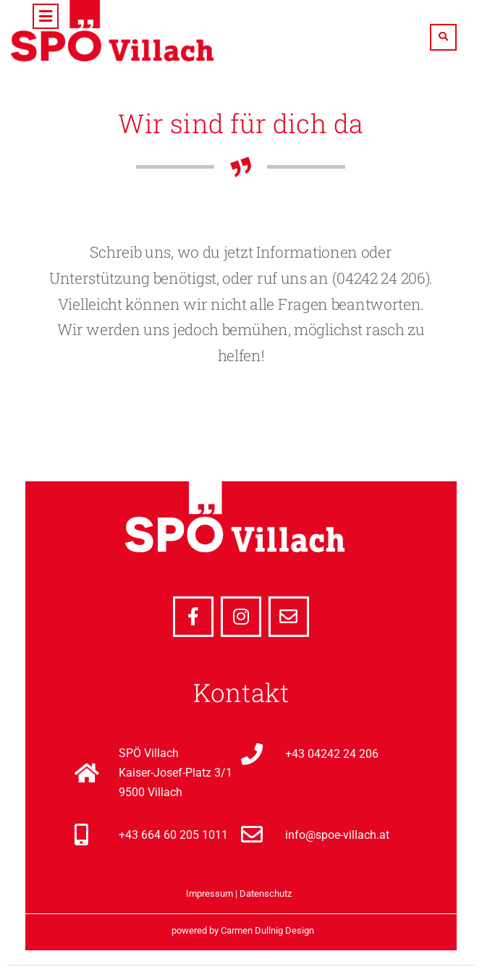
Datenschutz (266, 894)
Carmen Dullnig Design (267, 930)
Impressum (210, 894)
